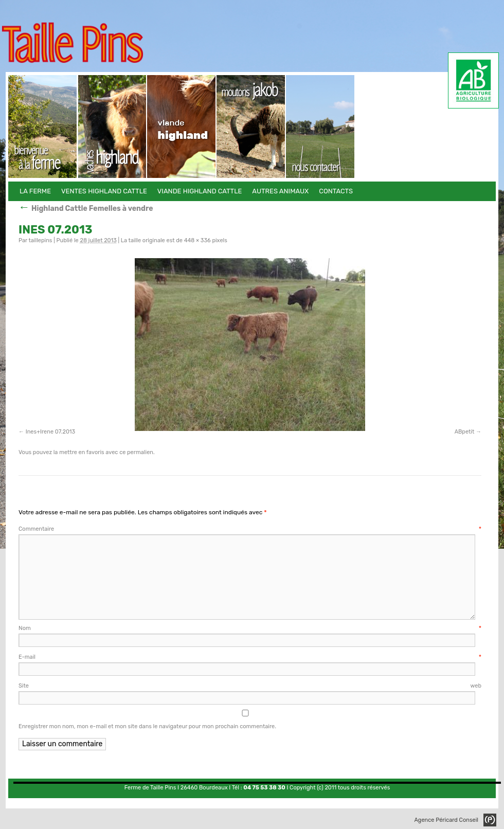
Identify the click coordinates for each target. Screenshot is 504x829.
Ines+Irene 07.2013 (50, 432)
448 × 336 (197, 240)
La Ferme (43, 127)
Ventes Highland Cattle (112, 127)
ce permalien (136, 452)
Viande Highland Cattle (182, 127)
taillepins (40, 240)
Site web (250, 686)
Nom (250, 628)
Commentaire (250, 529)
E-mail (250, 657)
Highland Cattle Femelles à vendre (86, 209)
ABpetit (465, 432)
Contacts (321, 127)
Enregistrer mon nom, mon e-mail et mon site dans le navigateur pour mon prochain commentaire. (147, 726)
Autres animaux (251, 127)
